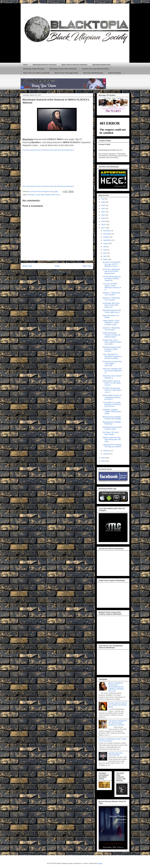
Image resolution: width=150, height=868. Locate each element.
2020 (103, 218)
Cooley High (40, 195)
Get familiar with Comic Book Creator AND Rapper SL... (111, 305)
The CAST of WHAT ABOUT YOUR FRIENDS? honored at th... (112, 287)
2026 (103, 199)
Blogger (100, 863)
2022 (103, 212)
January (106, 454)
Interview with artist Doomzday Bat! (115, 754)
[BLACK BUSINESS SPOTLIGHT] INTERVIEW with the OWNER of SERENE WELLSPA (116, 687)
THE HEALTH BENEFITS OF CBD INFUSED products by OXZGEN (118, 723)
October (106, 237)
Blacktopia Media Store (101, 65)
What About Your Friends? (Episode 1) (112, 377)
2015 (103, 461)
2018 (103, 225)
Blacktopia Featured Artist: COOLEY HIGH (112, 428)
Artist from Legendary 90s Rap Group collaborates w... (112, 371)
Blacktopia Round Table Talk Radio (63, 69)
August (106, 243)
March (106, 259)
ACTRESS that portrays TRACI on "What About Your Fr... (112, 390)
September (107, 240)
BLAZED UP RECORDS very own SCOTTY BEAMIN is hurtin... (112, 264)
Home (25, 65)
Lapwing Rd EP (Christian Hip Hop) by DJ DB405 (112, 446)
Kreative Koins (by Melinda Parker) (95, 69)
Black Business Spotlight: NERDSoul (112, 423)
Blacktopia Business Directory (45, 65)
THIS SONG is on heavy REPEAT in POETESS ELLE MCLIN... (112, 404)
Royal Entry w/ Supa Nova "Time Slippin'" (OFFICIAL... (112, 364)
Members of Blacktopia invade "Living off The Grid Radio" (112, 740)
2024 (103, 205)
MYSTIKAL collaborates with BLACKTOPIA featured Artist (111, 271)
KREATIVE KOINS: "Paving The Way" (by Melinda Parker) (112, 335)
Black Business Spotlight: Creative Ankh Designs (112, 418)
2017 (103, 228)
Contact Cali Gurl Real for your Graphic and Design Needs (118, 705)
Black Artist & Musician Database (74, 65)
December (107, 231)
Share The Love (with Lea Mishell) (36, 73)
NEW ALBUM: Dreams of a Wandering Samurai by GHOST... (112, 397)
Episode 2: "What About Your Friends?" (111, 329)
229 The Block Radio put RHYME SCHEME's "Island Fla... (112, 279)
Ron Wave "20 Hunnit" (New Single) (111, 433)
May (105, 253)
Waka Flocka (56, 195)
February (107, 451)
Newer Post (27, 266)
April (105, 256)
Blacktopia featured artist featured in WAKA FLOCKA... (112, 349)
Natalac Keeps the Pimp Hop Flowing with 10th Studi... (112, 439)
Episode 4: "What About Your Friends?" (111, 294)
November (107, 234)
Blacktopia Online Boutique (34, 69)
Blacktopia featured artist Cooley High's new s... (112, 311)
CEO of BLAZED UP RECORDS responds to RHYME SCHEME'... (112, 356)
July (105, 247)
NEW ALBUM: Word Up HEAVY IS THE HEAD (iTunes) (112, 383)
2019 (103, 221)
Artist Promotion (114, 73)
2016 (103, 458)
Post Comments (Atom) (61, 272)
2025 (103, 202)
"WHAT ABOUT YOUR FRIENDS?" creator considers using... (111, 323)
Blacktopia (31, 195)
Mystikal (48, 195)
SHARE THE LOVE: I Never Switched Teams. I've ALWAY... (112, 342)
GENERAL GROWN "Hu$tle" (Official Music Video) (112, 412)
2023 (103, 209)
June (105, 250)
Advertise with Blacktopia (93, 73)
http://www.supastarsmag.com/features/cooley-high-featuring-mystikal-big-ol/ (48, 150)
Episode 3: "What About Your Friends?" (111, 299)
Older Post (87, 266)
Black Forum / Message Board (66, 73)
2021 (103, 215)
